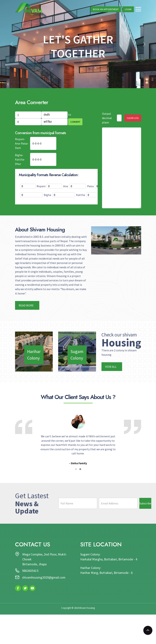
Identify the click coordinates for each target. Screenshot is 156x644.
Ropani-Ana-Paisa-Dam (22, 143)
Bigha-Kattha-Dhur (20, 159)
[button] (76, 470)
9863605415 (30, 571)
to (70, 115)
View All (111, 367)
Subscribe (145, 504)
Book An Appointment (106, 9)
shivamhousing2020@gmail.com (44, 578)
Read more (26, 305)
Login (128, 9)
